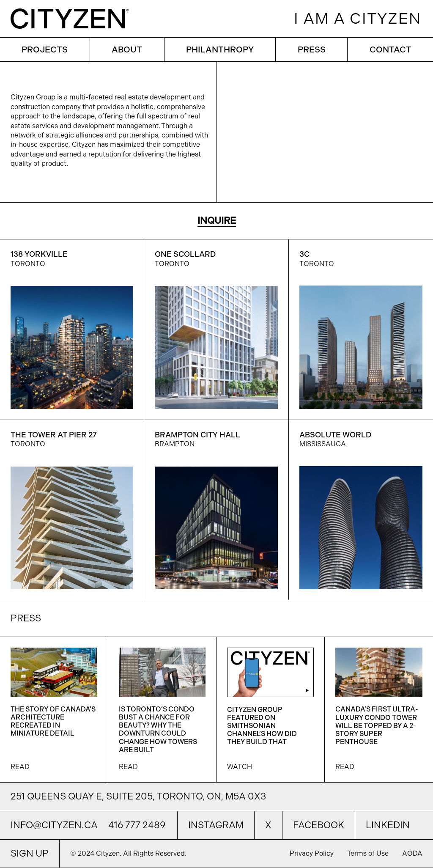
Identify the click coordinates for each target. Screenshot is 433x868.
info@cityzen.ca (54, 825)
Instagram (216, 825)
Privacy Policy (312, 853)
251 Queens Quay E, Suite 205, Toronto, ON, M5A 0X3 (138, 796)
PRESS (312, 49)
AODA (412, 853)
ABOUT (127, 49)
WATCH (240, 767)
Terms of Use (369, 853)
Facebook (319, 825)
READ (20, 767)
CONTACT (391, 49)
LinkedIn (388, 825)
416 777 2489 (137, 825)
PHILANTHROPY (220, 49)
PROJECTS (45, 49)
